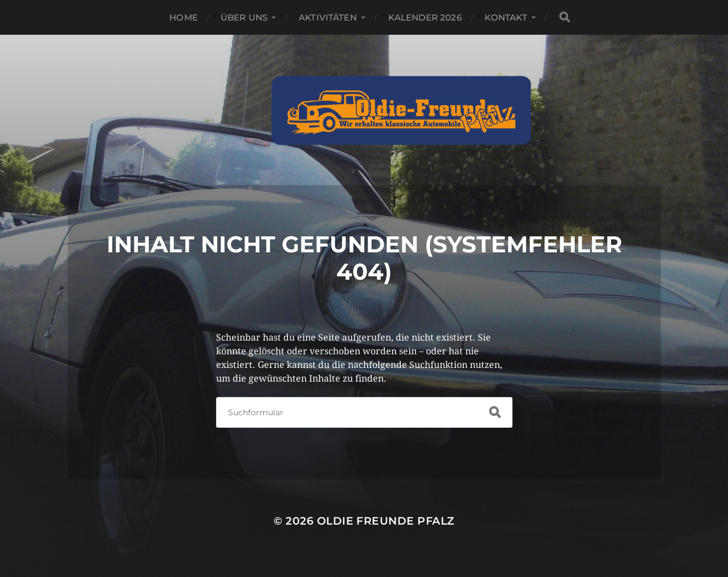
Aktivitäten (328, 17)
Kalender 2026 (425, 17)
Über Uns (244, 17)
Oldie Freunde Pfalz (386, 521)
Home (184, 17)
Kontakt (506, 17)
